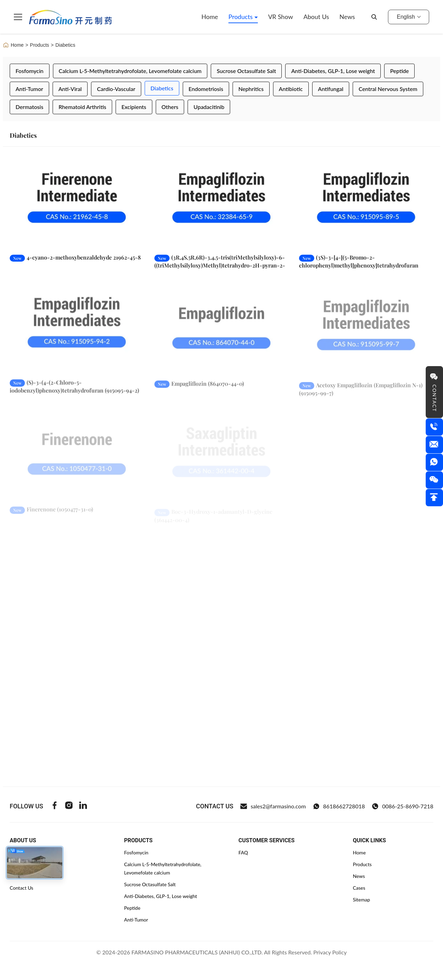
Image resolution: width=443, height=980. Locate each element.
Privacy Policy (330, 952)
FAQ (243, 852)
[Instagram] (69, 806)
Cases (359, 888)
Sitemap (361, 900)
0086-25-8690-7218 (403, 806)
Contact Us (21, 888)
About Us (316, 17)
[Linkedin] (83, 806)
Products (241, 17)
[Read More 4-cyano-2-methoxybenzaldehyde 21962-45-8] (77, 202)
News (347, 17)
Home (210, 17)
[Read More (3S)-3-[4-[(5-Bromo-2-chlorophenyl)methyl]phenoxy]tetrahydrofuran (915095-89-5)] (366, 202)
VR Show (281, 17)
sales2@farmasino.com (273, 806)
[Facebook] (55, 806)
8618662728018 (339, 806)
